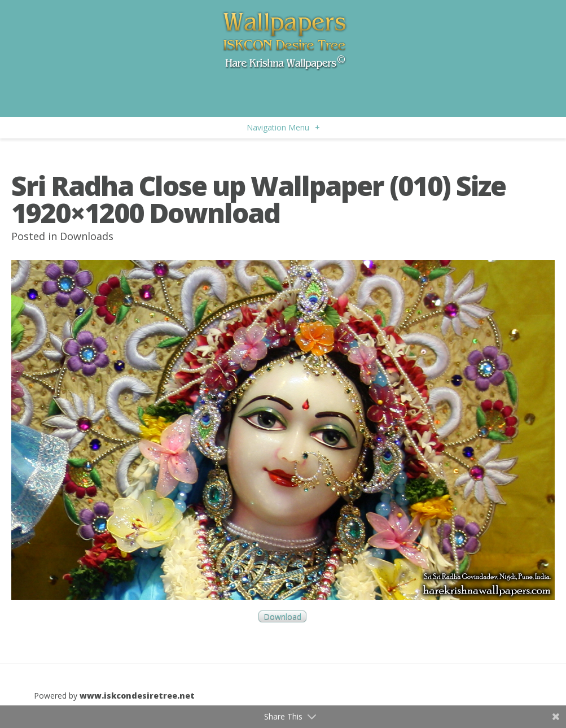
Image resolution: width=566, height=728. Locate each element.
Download (282, 616)
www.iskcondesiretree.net (137, 696)
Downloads (87, 236)
